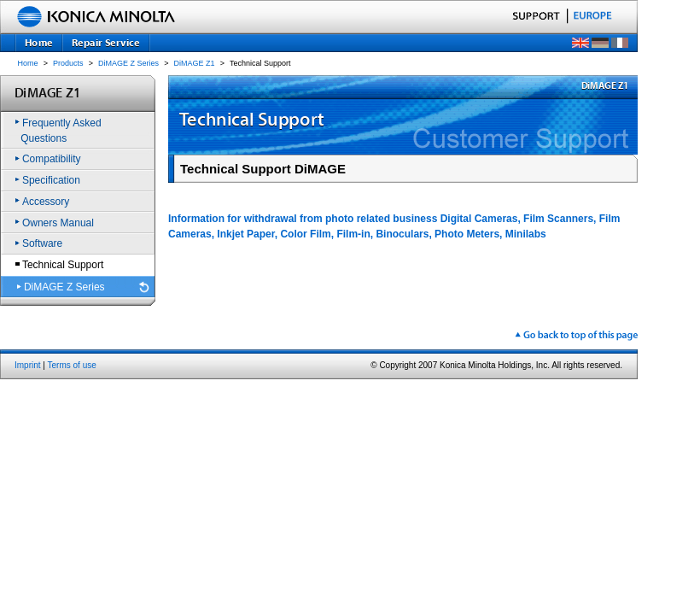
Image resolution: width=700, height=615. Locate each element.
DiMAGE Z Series (128, 63)
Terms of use (72, 365)
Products (68, 63)
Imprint (28, 365)
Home (28, 63)
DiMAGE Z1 (195, 63)
